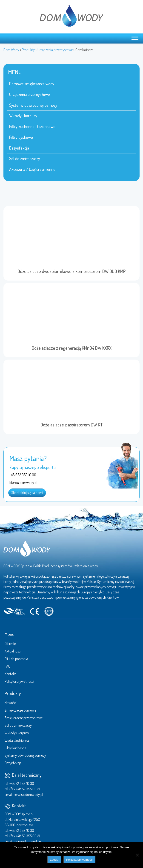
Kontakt (10, 674)
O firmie (10, 644)
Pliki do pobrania (16, 659)
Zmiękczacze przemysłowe (24, 718)
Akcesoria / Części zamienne (32, 169)
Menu (10, 634)
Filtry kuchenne (15, 748)
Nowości (11, 703)
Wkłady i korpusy (23, 116)
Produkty (13, 693)
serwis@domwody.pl (28, 794)
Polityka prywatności (19, 681)
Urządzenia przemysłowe (30, 94)
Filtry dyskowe (21, 137)
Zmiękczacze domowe (20, 710)
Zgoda (54, 860)
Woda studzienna (17, 740)
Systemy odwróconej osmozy (33, 105)
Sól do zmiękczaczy (25, 158)
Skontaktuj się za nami (27, 493)
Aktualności (13, 651)
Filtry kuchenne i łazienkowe (32, 126)
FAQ (7, 666)
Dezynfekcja (19, 148)
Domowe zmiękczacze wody (32, 84)
